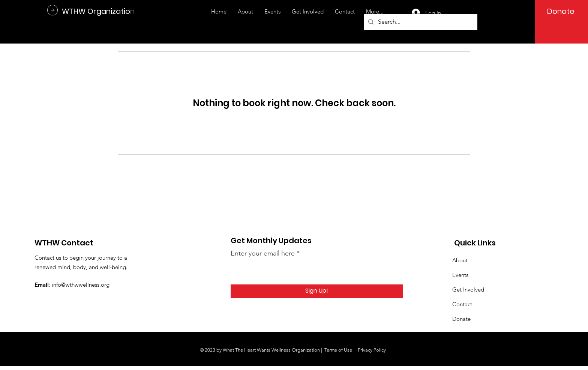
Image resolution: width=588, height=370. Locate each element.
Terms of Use (338, 350)
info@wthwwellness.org (81, 285)
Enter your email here (263, 253)
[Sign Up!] (317, 291)
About (460, 260)
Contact (462, 304)
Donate (461, 319)
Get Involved (468, 290)
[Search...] (420, 22)
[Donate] (561, 11)
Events (460, 275)
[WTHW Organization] (98, 11)
